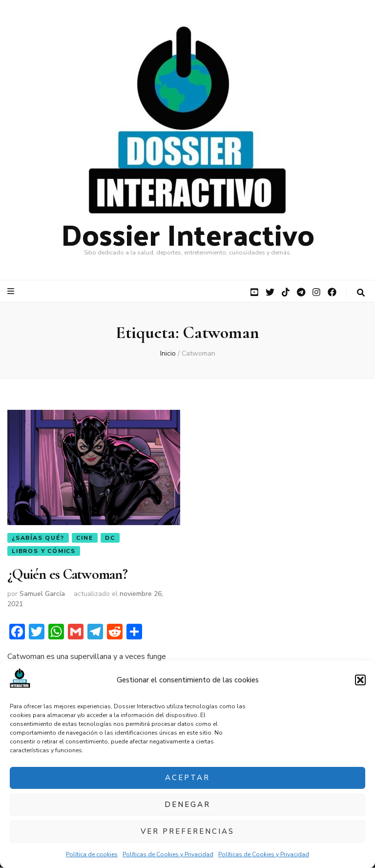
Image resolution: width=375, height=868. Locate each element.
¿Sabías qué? (38, 538)
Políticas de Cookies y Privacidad (168, 854)
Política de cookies (92, 854)
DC (110, 538)
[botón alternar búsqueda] (361, 293)
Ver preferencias (187, 831)
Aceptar (187, 778)
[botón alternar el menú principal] (12, 291)
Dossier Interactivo (188, 233)
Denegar (187, 804)
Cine (84, 538)
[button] (360, 680)
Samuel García (42, 595)
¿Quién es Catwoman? (67, 575)
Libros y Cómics (44, 551)
